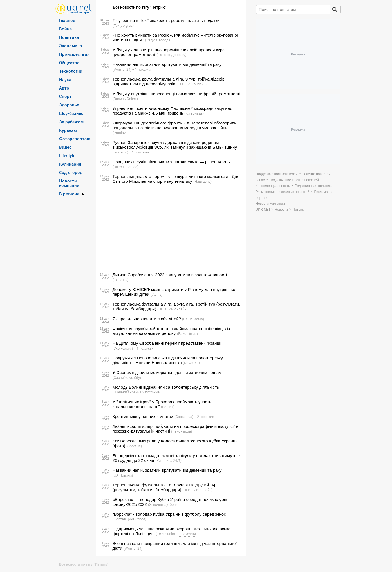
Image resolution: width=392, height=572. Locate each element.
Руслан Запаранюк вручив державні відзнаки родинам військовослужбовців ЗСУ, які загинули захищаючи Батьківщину (175, 145)
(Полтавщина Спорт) (129, 519)
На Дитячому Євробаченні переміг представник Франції (167, 343)
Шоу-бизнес (71, 113)
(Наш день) (202, 181)
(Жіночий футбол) (162, 504)
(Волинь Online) (125, 99)
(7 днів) (156, 294)
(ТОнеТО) (120, 280)
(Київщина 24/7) (168, 460)
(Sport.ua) (134, 446)
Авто (64, 88)
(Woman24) (122, 69)
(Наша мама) (193, 319)
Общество (69, 63)
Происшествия (74, 54)
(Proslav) (120, 133)
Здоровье (69, 105)
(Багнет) (168, 407)
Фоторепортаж (75, 139)
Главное (67, 20)
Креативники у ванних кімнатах (143, 416)
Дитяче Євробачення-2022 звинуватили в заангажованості (170, 275)
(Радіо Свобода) (158, 40)
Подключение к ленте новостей (294, 180)
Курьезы (68, 130)
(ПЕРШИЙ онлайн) (191, 84)
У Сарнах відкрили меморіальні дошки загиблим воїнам (167, 372)
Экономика (70, 46)
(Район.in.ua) (187, 333)
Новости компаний (69, 183)
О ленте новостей (316, 174)
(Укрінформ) (123, 348)
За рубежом (71, 122)
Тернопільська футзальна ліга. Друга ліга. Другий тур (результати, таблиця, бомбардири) (165, 487)
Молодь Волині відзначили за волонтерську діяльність (166, 387)
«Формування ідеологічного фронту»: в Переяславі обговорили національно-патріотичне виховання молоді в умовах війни (175, 125)
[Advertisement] (170, 228)
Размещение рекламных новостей (283, 192)
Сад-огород (71, 172)
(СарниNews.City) (127, 377)
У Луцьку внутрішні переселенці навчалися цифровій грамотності (177, 94)
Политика (69, 37)
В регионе (69, 194)
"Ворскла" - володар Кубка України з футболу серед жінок (169, 514)
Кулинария (70, 164)
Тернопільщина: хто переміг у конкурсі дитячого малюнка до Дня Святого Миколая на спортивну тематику (176, 179)
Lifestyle (67, 155)
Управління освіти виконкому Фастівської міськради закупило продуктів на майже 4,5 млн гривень (173, 111)
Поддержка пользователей (277, 174)
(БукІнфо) (120, 152)
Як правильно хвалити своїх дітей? (147, 319)
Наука (65, 79)
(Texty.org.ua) (123, 25)
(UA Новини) (123, 475)
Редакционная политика (314, 186)
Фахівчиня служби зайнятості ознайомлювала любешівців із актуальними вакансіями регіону (171, 331)
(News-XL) (191, 363)
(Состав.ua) (184, 417)
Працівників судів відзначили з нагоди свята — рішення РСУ (172, 162)
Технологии (71, 71)
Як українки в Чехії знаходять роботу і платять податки (166, 20)
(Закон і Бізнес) (126, 167)
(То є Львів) (165, 534)
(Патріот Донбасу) (171, 55)
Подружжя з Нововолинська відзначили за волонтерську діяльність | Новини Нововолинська (168, 360)
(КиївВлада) (194, 113)
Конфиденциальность (273, 186)
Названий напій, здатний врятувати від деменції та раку (167, 64)
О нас (260, 180)
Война (65, 29)
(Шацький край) (126, 392)
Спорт (65, 96)
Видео (65, 147)
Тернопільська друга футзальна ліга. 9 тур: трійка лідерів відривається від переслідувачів (169, 81)
